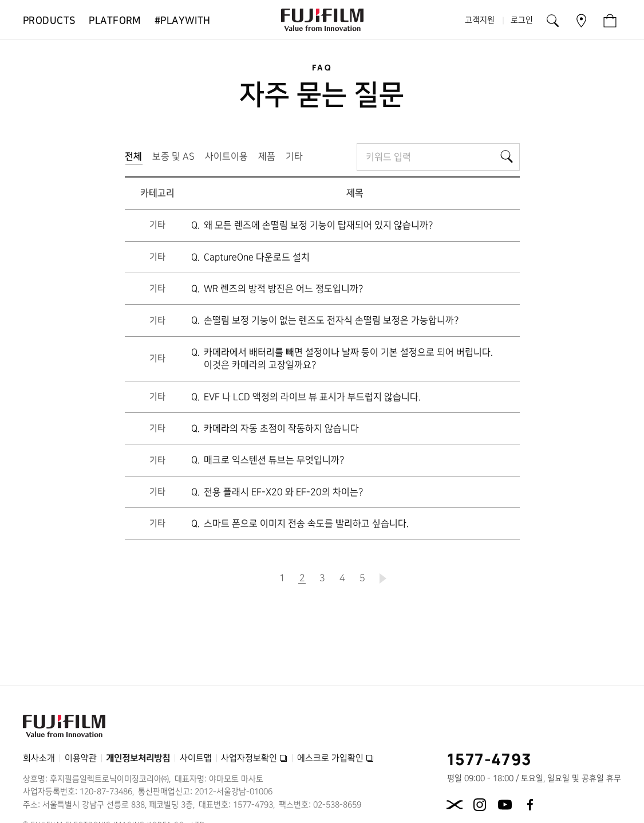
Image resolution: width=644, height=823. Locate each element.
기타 (294, 156)
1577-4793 (490, 759)
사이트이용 (226, 156)
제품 (267, 156)
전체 (136, 159)
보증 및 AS (173, 156)
